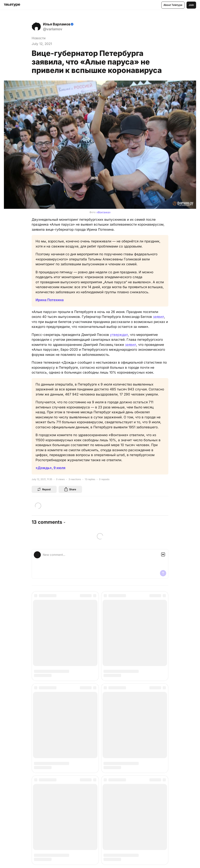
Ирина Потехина (50, 300)
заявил (158, 317)
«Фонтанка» (104, 212)
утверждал (119, 335)
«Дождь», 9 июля (50, 468)
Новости (39, 38)
